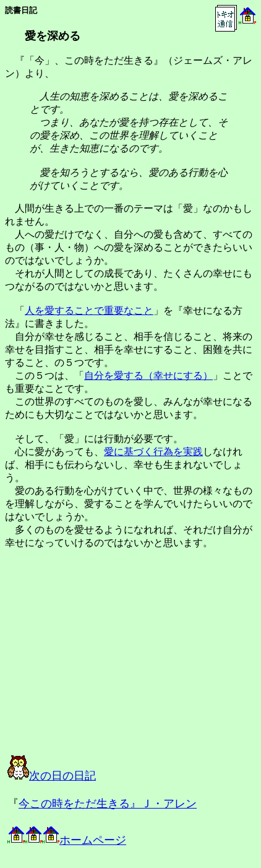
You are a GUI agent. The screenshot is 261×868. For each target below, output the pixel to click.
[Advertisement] (132, 663)
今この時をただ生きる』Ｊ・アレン (108, 804)
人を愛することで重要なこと (89, 310)
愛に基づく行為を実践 (153, 452)
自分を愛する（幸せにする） (148, 375)
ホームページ (67, 840)
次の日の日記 (52, 776)
